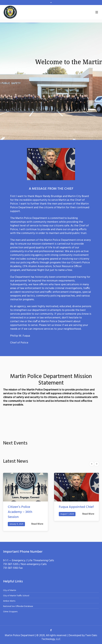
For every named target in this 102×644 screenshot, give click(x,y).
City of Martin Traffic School (16, 596)
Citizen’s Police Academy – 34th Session (20, 512)
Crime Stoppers (10, 612)
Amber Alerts (9, 601)
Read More (37, 524)
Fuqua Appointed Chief (76, 507)
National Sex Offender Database (18, 606)
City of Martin (10, 590)
